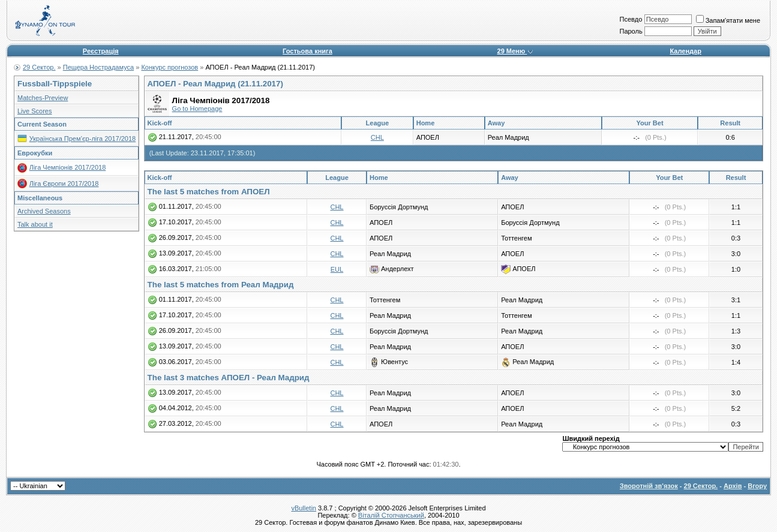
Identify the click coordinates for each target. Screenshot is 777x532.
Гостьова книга (307, 51)
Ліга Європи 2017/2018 (64, 184)
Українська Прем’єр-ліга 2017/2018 (82, 139)
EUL (337, 269)
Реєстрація (101, 51)
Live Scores (34, 111)
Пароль (631, 31)
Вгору (757, 486)
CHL (377, 137)
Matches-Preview (43, 98)
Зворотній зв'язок (649, 486)
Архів (733, 486)
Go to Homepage (197, 109)
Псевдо (631, 19)
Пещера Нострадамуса (98, 67)
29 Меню (516, 51)
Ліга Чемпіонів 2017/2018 (68, 167)
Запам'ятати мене (728, 20)
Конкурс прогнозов (169, 67)
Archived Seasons (44, 211)
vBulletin (304, 508)
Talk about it (35, 224)
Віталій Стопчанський (391, 515)
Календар (685, 51)
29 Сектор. (39, 67)
